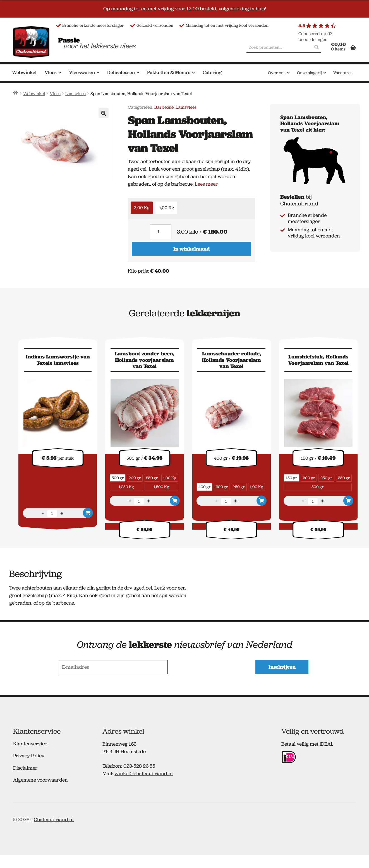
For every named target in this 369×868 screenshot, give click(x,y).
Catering (212, 72)
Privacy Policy (29, 755)
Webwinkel (24, 72)
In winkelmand (191, 249)
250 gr (326, 478)
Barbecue (164, 107)
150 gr (291, 478)
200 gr (309, 478)
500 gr (118, 478)
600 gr (222, 487)
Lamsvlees (76, 94)
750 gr (239, 487)
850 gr (152, 478)
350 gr (344, 478)
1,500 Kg (161, 487)
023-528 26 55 (139, 765)
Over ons (277, 73)
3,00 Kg (142, 208)
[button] (104, 113)
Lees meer (206, 184)
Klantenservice (30, 743)
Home (16, 93)
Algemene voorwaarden (40, 779)
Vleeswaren (82, 72)
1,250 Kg (126, 487)
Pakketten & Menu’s (169, 72)
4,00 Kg (166, 208)
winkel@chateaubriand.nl (144, 773)
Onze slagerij (309, 73)
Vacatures (343, 73)
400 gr (204, 487)
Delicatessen (121, 72)
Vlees (51, 72)
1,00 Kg (170, 478)
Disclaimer (25, 767)
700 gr (135, 478)
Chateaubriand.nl (54, 818)
